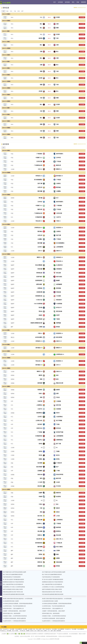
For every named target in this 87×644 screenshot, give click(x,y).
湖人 (34, 629)
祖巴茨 (32, 631)
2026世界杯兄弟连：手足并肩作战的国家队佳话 (14, 606)
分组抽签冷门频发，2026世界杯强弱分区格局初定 (15, 616)
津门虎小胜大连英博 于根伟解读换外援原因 (13, 579)
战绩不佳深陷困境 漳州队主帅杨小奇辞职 (13, 589)
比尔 (35, 631)
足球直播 (60, 2)
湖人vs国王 (39, 629)
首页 (55, 2)
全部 (3, 11)
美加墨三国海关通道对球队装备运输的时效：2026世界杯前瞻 (18, 599)
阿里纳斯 (59, 631)
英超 (7, 11)
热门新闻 (1, 610)
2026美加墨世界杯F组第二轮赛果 (11, 601)
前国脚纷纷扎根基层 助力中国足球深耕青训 (13, 582)
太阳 (43, 629)
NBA (11, 11)
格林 (55, 631)
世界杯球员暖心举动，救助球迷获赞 (12, 613)
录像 (78, 2)
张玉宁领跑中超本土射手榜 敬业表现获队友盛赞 (14, 572)
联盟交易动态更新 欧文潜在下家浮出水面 (13, 592)
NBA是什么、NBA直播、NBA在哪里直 (12, 629)
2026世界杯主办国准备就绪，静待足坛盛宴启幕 (14, 618)
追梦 (52, 631)
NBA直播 (25, 629)
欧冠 (19, 11)
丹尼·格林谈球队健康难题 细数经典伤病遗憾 (14, 594)
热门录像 (1, 583)
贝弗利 (45, 631)
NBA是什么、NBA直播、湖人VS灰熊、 (10, 631)
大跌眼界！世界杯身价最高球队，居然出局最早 (14, 611)
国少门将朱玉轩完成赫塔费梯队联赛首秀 (13, 575)
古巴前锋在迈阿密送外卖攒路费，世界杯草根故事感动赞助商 (18, 604)
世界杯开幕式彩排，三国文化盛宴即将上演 (13, 608)
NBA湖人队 (23, 631)
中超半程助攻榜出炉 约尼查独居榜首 (12, 577)
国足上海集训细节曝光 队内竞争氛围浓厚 (13, 584)
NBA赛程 (30, 629)
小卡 (49, 631)
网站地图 (57, 639)
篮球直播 (67, 2)
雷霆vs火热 (40, 631)
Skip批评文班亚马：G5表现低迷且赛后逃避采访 (14, 621)
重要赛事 (84, 2)
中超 (15, 11)
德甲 (22, 11)
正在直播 (82, 17)
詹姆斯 (28, 631)
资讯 (73, 2)
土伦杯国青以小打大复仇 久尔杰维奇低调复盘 (14, 587)
